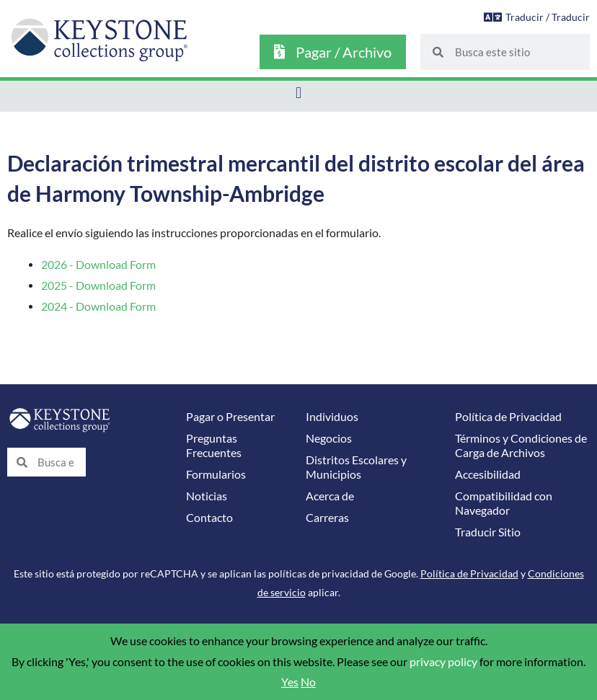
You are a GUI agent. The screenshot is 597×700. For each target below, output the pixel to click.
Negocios (329, 438)
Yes (290, 682)
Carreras (327, 518)
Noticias (207, 496)
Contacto (209, 518)
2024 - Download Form (98, 306)
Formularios (216, 474)
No (308, 682)
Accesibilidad (488, 474)
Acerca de (330, 496)
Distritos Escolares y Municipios (356, 467)
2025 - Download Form (98, 285)
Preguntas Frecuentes (214, 446)
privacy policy (443, 662)
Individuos (332, 417)
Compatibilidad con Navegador (504, 503)
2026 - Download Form (98, 265)
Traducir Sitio (488, 532)
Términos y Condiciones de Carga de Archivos (521, 446)
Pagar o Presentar (230, 417)
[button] (298, 93)
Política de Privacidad (508, 417)
